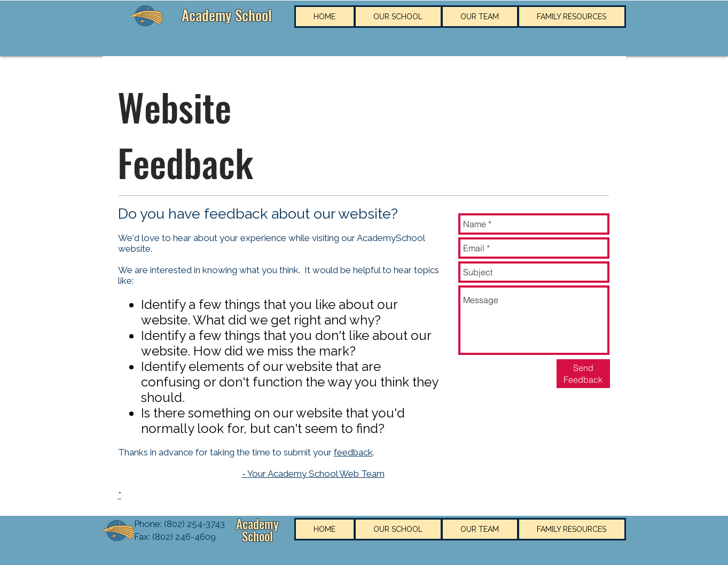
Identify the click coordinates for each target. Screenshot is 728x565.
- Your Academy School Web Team (313, 474)
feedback (353, 452)
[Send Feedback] (583, 374)
